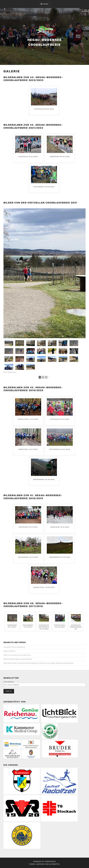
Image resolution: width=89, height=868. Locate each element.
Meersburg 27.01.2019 (60, 557)
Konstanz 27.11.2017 (12, 626)
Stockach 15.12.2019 (60, 419)
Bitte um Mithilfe (9, 651)
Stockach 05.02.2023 (44, 109)
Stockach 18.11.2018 (28, 527)
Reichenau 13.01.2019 (28, 557)
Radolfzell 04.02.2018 (60, 626)
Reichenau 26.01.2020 (60, 449)
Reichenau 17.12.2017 (28, 626)
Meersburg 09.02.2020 (44, 479)
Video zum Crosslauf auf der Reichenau (17, 655)
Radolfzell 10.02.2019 (44, 587)
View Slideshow (10, 372)
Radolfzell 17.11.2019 (28, 419)
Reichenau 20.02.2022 (44, 187)
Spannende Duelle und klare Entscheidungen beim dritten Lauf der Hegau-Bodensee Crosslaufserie (38, 663)
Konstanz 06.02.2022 (60, 157)
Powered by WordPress (44, 861)
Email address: (9, 682)
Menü (46, 4)
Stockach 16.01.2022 (28, 157)
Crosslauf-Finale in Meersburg (14, 647)
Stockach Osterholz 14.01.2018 (44, 627)
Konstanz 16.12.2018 (60, 527)
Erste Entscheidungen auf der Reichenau (18, 659)
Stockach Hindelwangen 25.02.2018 (76, 627)
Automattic (54, 864)
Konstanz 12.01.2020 (28, 449)
